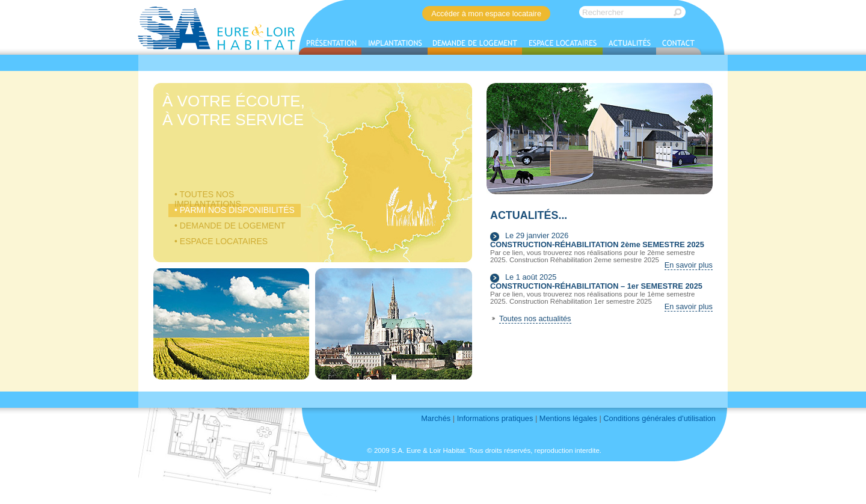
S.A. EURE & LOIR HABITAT (217, 27)
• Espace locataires (221, 241)
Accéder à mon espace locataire (486, 14)
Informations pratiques (495, 418)
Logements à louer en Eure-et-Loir (374, 148)
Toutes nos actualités (535, 318)
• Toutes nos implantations (208, 195)
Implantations (395, 45)
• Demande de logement (230, 226)
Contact (679, 45)
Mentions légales (568, 418)
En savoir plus (689, 265)
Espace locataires (562, 45)
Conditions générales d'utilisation (659, 418)
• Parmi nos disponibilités (235, 210)
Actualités (629, 45)
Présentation (330, 45)
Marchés (436, 418)
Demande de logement (475, 45)
